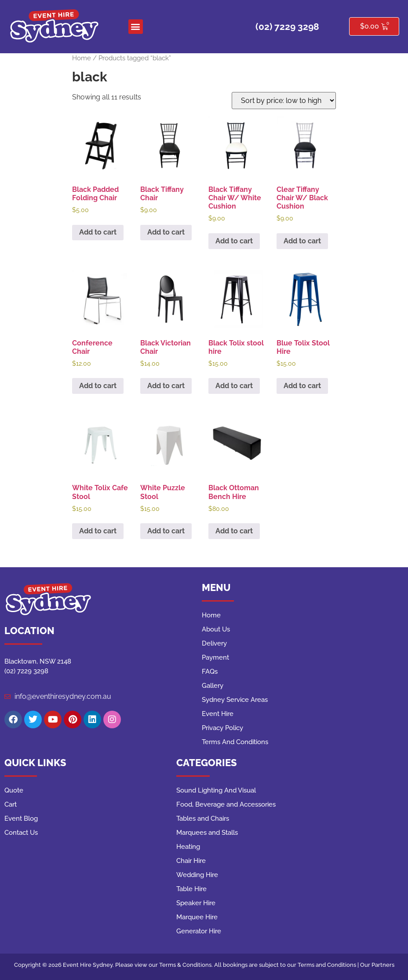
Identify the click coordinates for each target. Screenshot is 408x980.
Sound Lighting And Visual (216, 790)
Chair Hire (191, 861)
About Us (216, 629)
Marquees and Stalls (207, 833)
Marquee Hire (197, 917)
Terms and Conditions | (329, 965)
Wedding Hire (197, 875)
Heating (188, 847)
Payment (215, 657)
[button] (136, 27)
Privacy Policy (222, 728)
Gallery (213, 686)
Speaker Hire (196, 903)
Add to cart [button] (98, 232)
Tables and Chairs (203, 819)
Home (82, 58)
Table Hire (191, 889)
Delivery (214, 643)
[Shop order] (284, 101)
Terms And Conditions (235, 742)
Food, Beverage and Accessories (226, 804)
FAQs (210, 672)
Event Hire (218, 714)
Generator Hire (199, 931)
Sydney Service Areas (235, 700)
